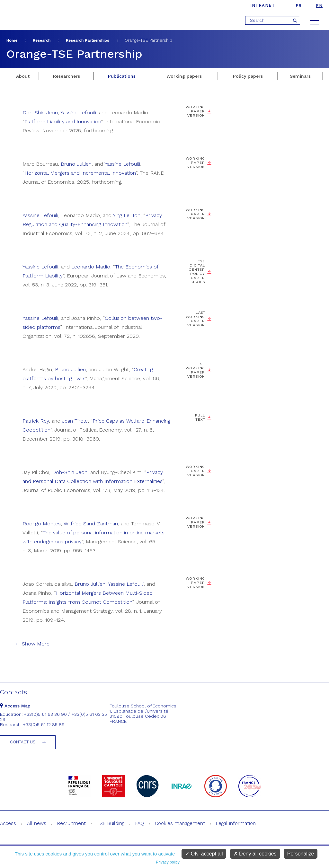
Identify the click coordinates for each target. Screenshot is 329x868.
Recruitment (71, 823)
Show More (36, 644)
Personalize (301, 854)
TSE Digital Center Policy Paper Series (197, 272)
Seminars (300, 76)
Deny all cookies (255, 854)
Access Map (15, 706)
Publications (122, 76)
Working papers (184, 76)
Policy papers (248, 76)
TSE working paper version (196, 370)
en (319, 6)
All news (37, 823)
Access (8, 823)
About (23, 76)
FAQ (140, 823)
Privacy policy (168, 862)
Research (42, 40)
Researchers (67, 76)
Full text (200, 417)
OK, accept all (204, 854)
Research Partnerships (88, 40)
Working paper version (196, 111)
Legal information (236, 823)
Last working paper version (196, 319)
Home (12, 40)
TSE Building (111, 823)
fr (299, 6)
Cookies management (180, 823)
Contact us (23, 742)
